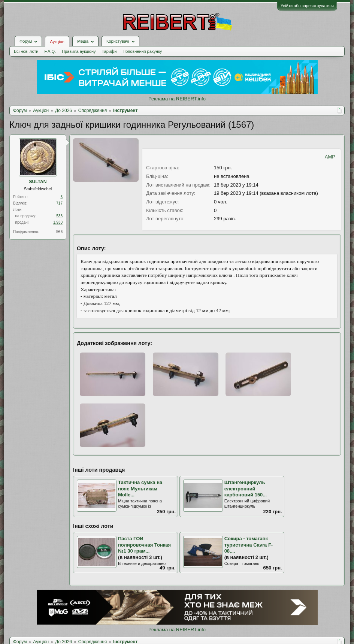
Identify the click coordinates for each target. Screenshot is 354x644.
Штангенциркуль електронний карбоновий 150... (246, 489)
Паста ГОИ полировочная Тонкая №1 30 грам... (144, 545)
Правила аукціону (79, 51)
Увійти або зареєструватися (307, 6)
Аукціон (57, 42)
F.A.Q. (50, 51)
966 (59, 232)
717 (59, 203)
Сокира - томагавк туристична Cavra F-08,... (249, 545)
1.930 (58, 222)
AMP (330, 157)
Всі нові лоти (26, 51)
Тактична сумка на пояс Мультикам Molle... (140, 489)
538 (59, 216)
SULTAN (38, 182)
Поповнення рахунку (142, 51)
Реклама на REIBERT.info (177, 99)
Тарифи (109, 51)
